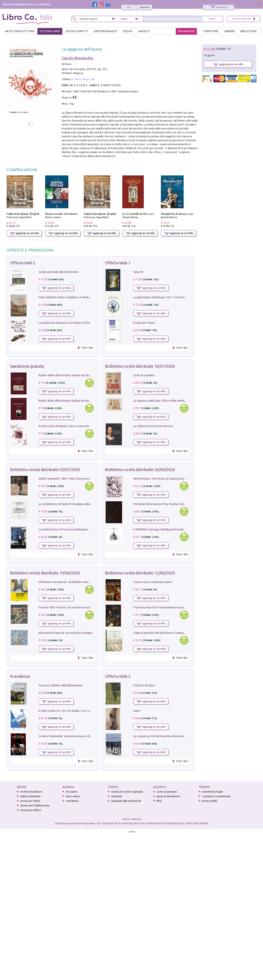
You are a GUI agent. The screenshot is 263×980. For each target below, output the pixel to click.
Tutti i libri (87, 348)
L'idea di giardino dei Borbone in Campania (160, 633)
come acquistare (167, 792)
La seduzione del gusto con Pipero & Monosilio (68, 323)
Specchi (138, 272)
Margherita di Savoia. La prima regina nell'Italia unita (193, 214)
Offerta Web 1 (118, 263)
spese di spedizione (168, 796)
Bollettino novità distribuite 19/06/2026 (45, 573)
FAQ (159, 801)
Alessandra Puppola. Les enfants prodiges (65, 633)
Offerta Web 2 (23, 263)
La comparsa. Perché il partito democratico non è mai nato (170, 736)
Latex (137, 711)
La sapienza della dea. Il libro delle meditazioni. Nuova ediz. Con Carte (178, 401)
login (129, 7)
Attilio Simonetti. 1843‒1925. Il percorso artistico (70, 479)
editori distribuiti (30, 796)
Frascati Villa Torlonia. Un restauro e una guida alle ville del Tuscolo (81, 607)
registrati (145, 7)
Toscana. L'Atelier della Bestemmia (60, 685)
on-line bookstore (31, 792)
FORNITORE (211, 31)
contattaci (72, 801)
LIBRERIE (229, 31)
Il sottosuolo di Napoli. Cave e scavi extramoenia (69, 426)
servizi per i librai (30, 801)
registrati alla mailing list (126, 801)
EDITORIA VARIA (50, 31)
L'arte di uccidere (144, 375)
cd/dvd (128, 31)
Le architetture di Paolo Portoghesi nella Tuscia (69, 504)
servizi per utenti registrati (127, 792)
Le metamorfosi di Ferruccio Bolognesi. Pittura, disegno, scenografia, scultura (88, 529)
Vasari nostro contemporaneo (153, 582)
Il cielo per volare (144, 323)
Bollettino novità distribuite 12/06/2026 (140, 573)
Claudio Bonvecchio (77, 58)
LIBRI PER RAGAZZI (105, 31)
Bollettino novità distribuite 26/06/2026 (140, 470)
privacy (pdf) (210, 801)
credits (132, 832)
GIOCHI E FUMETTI (77, 31)
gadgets (144, 31)
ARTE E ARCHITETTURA (20, 31)
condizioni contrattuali (216, 796)
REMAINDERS (186, 31)
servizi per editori (31, 810)
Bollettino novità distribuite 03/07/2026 (45, 470)
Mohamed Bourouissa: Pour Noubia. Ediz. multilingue (167, 504)
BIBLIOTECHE (249, 31)
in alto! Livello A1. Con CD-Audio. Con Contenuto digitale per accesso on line (87, 711)
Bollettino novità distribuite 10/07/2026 (140, 366)
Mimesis (67, 64)
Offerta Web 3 (118, 676)
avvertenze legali (212, 792)
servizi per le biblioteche (35, 805)
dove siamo (73, 796)
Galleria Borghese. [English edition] (28, 214)
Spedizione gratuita (27, 366)
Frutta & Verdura (144, 685)
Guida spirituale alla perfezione (58, 272)
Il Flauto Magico (82, 79)
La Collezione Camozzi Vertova (153, 426)
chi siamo (72, 792)
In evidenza (20, 676)
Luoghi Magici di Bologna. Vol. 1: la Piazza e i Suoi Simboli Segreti (175, 297)
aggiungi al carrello (24, 233)
